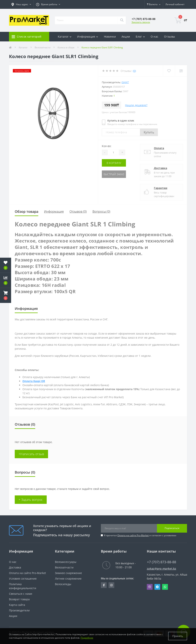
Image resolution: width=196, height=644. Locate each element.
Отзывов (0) (78, 211)
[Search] (122, 20)
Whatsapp (165, 587)
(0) (134, 71)
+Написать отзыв (31, 454)
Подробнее (87, 638)
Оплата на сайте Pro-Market (133, 535)
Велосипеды (63, 584)
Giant (125, 82)
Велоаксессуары (66, 562)
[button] (6, 295)
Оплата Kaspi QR (34, 381)
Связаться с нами (21, 594)
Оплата (159, 148)
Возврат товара (19, 599)
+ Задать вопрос (31, 500)
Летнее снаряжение (68, 579)
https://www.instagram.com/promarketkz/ (111, 585)
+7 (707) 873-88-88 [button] (162, 562)
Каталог (23, 47)
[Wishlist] (169, 71)
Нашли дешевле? (136, 105)
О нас (155, 37)
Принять (178, 636)
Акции (126, 37)
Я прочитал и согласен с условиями (140, 535)
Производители (19, 610)
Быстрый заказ (114, 174)
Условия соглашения (23, 579)
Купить (149, 132)
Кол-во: (107, 146)
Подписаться (172, 528)
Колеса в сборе (66, 47)
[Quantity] (113, 152)
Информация (54, 211)
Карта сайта (17, 605)
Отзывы (169, 37)
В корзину (114, 163)
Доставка (160, 168)
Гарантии (161, 188)
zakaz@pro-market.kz (162, 569)
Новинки (110, 37)
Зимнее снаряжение (68, 573)
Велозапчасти (43, 47)
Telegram (157, 587)
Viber (150, 587)
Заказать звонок (141, 22)
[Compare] (181, 71)
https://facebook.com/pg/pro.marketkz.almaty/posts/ (104, 585)
